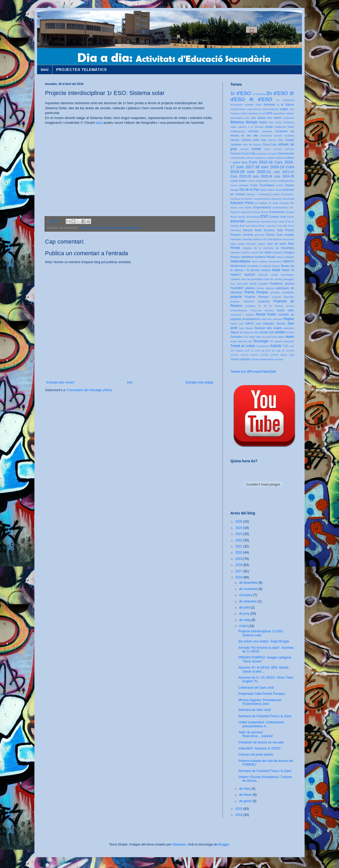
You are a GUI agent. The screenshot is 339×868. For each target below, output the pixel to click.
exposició (266, 221)
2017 (239, 571)
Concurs (289, 149)
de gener (246, 801)
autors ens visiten (270, 118)
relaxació (278, 319)
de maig (245, 620)
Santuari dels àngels (268, 328)
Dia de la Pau (249, 190)
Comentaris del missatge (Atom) (89, 390)
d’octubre (246, 595)
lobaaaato (179, 844)
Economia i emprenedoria (255, 199)
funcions (269, 230)
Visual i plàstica (240, 359)
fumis (258, 230)
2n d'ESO (277, 93)
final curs (245, 226)
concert (277, 149)
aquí (99, 123)
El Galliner (261, 203)
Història (257, 239)
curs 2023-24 (262, 176)
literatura (278, 252)
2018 (239, 565)
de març (245, 789)
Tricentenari (263, 346)
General (248, 235)
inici (264, 239)
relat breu (267, 319)
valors (284, 355)
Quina (281, 310)
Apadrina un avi (257, 113)
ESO (264, 216)
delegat (235, 190)
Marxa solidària (285, 257)
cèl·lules (253, 131)
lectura (246, 252)
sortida (280, 332)
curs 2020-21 (259, 172)
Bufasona (289, 122)
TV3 (285, 346)
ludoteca (260, 257)
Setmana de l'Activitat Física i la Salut (265, 716)
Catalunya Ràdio (284, 127)
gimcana (260, 235)
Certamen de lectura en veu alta (261, 742)
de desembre (249, 583)
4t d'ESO (261, 99)
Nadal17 (236, 275)
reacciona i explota (242, 315)
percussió (242, 284)
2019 (239, 559)
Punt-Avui (256, 310)
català (269, 127)
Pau (233, 284)
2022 (239, 540)
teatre (290, 337)
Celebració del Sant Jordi (256, 688)
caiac (233, 127)
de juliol (245, 607)
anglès (284, 109)
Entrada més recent (60, 382)
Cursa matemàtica (258, 181)
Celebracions (238, 131)
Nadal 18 (288, 270)
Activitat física (253, 105)
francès (248, 230)
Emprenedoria (262, 207)
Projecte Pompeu (257, 297)
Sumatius (236, 337)
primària (275, 292)
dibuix (264, 190)
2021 (239, 546)
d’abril (244, 626)
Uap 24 (280, 351)
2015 (239, 809)
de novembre (249, 589)
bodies (264, 122)
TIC (271, 341)
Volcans (255, 359)
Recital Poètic (266, 314)
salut (258, 324)
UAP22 (264, 355)
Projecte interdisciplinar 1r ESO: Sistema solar (261, 633)
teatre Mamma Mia (241, 341)
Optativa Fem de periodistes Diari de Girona (256, 279)
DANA (280, 185)
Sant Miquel (246, 328)
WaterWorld (267, 359)
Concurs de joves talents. (256, 755)
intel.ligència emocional (281, 239)
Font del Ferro (286, 226)
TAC (246, 337)
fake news (278, 221)
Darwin (289, 185)
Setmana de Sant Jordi (255, 710)
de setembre (248, 601)
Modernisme (238, 266)
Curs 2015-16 (101, 228)
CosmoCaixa (286, 153)
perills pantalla (259, 284)
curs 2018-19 (273, 167)
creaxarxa (260, 158)
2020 (239, 552)
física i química (267, 226)
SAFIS (250, 323)
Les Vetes (265, 252)
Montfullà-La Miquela (259, 266)
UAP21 (254, 355)
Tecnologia (260, 341)
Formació (236, 230)
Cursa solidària (239, 185)
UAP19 (244, 355)
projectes (264, 301)
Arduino (290, 113)
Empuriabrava (281, 207)
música (266, 270)
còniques (261, 154)
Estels (291, 217)
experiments (253, 221)
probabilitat (288, 292)
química (269, 310)
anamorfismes (271, 109)
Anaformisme (238, 109)
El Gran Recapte (279, 203)
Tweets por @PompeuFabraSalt (253, 372)
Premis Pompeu (256, 292)
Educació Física (242, 203)
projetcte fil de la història (264, 306)
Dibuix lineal (275, 190)
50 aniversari (285, 100)
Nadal (276, 270)
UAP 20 (270, 351)
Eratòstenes (277, 212)
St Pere (290, 332)
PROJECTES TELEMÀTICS (81, 70)
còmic (267, 149)
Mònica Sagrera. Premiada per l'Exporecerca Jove (260, 702)
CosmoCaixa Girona (242, 158)
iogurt (234, 244)
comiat (256, 149)
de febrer (246, 795)
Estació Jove (278, 217)
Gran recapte (285, 235)
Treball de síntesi (243, 346)
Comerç (244, 149)
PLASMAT (237, 288)
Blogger (224, 844)
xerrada (279, 359)
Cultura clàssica (275, 158)
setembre (289, 328)
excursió (238, 221)
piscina (289, 284)
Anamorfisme (254, 109)
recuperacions (251, 319)
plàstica (250, 288)
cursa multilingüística (282, 181)
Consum (272, 154)
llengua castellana (242, 257)
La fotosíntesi (285, 248)
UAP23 (274, 355)
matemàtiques (240, 261)
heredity (247, 239)
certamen (267, 131)
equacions (247, 212)
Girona (270, 235)
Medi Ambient (259, 261)
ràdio (291, 310)
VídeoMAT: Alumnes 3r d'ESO (259, 748)
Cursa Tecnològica (262, 185)
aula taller (250, 118)
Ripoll (234, 324)
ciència (235, 140)
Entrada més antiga (199, 382)
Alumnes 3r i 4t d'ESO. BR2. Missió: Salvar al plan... (264, 669)
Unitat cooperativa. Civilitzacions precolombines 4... (261, 724)
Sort (271, 332)
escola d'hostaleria (249, 217)
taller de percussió (266, 337)
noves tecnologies (283, 275)
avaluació (289, 118)
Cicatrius (289, 136)
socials (264, 332)
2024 (239, 528)
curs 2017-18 (248, 167)
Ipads (241, 244)
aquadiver (279, 113)
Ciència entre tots (254, 140)
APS (270, 113)
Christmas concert (271, 136)
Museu (276, 266)
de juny (245, 614)
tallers (282, 337)
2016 (239, 577)
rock (241, 324)
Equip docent (261, 212)
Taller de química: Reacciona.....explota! (256, 734)
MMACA (289, 261)
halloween (236, 239)
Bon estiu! (275, 122)
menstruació (275, 261)
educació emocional (283, 199)
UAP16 (234, 355)
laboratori (236, 252)
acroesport (236, 105)
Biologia (252, 122)
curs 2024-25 (284, 176)
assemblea (237, 118)
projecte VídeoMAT (243, 301)
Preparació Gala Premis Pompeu (262, 694)
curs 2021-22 (284, 172)
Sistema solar (132, 228)
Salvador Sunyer (274, 323)
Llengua (289, 252)
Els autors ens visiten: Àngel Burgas (264, 641)
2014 (239, 815)
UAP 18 (260, 351)
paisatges (289, 279)
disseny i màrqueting (259, 194)
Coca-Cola (269, 144)
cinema (272, 140)
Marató (271, 257)
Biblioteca (237, 122)
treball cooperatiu (284, 341)
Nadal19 (250, 275)
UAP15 (290, 351)
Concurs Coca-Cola (243, 153)
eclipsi (276, 194)
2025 (239, 522)
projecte (117, 228)
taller (252, 337)
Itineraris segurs (256, 244)
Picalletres (276, 284)
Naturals (263, 275)
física (254, 226)
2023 (239, 534)
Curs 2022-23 (241, 176)
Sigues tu (236, 332)
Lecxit (254, 252)
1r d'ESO (85, 228)
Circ (281, 140)
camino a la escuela (251, 127)
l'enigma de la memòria (258, 248)
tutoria (276, 346)
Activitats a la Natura (279, 104)
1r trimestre (259, 94)
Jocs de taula (276, 244)
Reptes (289, 319)
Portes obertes (265, 288)
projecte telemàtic (283, 297)
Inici (45, 70)
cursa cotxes (239, 181)
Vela (291, 355)
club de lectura (252, 145)
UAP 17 (249, 351)
